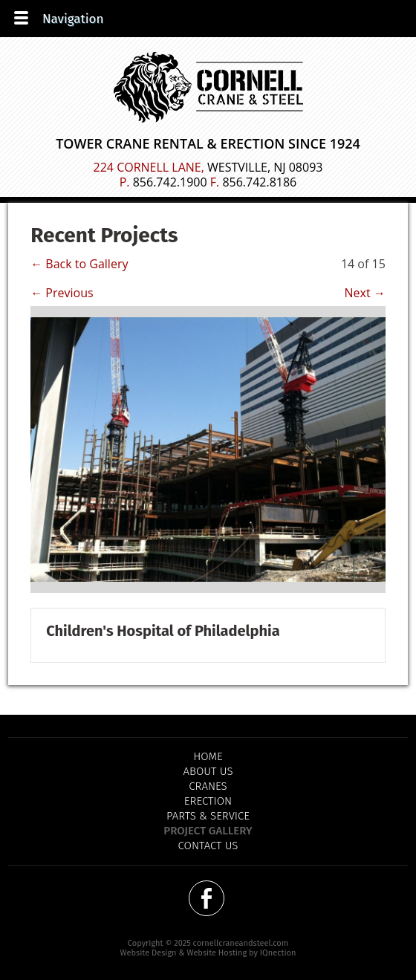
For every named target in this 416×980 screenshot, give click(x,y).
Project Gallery (208, 831)
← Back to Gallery (79, 264)
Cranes (208, 786)
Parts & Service (208, 816)
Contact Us (208, 846)
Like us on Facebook (207, 898)
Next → (365, 293)
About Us (208, 771)
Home (208, 756)
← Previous (62, 293)
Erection (208, 801)
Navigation (73, 19)
